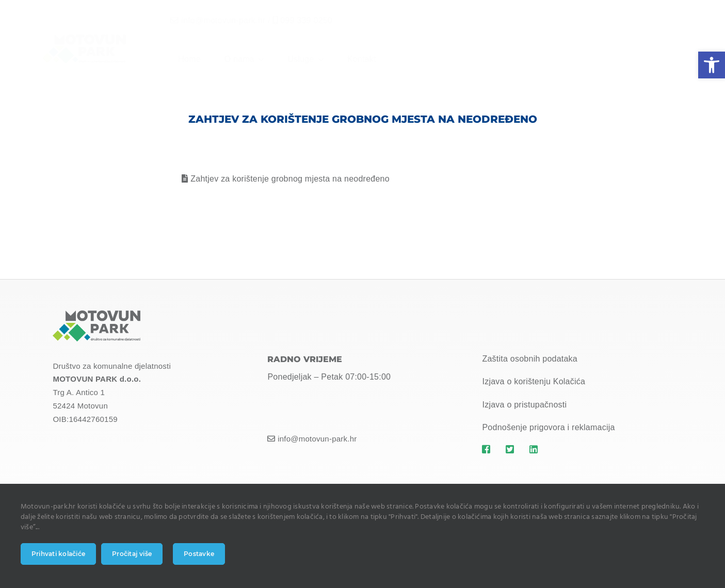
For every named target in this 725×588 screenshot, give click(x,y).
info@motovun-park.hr (215, 20)
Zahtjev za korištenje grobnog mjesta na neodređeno (290, 179)
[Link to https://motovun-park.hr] (488, 449)
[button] (712, 65)
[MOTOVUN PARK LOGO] (96, 314)
